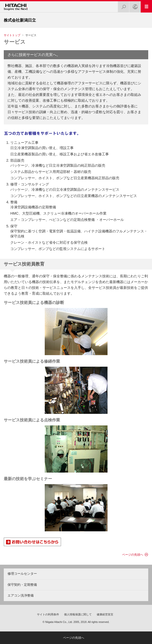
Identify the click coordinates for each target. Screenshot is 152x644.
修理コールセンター (22, 574)
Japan (134, 5)
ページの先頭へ (133, 555)
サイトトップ (12, 35)
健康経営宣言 (105, 614)
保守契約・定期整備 (22, 585)
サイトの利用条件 (48, 614)
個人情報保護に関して (78, 614)
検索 (122, 5)
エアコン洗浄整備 (21, 595)
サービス (15, 42)
